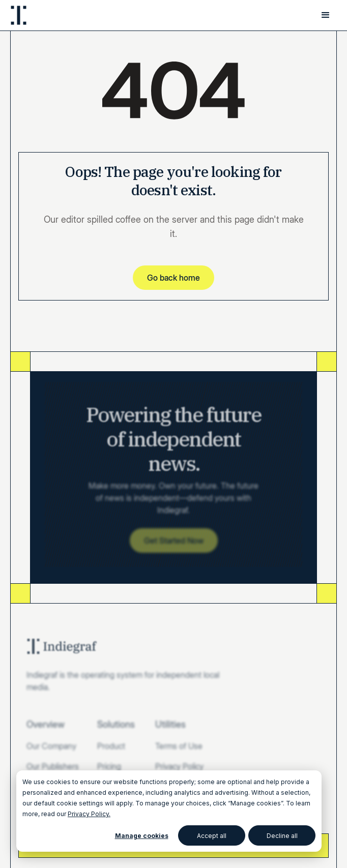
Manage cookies (142, 836)
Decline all (282, 836)
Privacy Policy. (89, 814)
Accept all (212, 836)
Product (111, 746)
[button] (326, 15)
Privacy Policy (179, 766)
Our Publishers (53, 766)
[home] (19, 15)
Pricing (109, 766)
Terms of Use (179, 746)
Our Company (51, 746)
